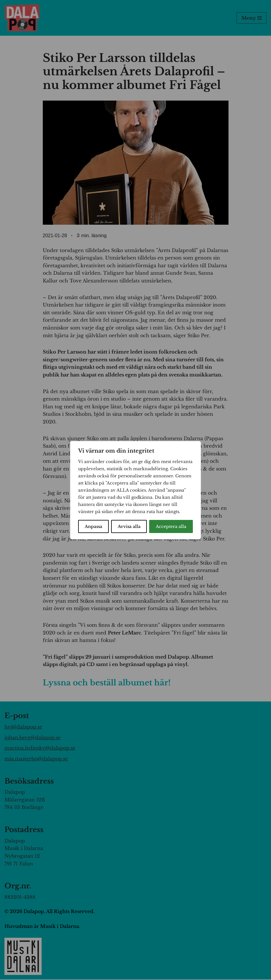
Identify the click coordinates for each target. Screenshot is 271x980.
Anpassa (93, 526)
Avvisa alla (129, 526)
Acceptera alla (171, 526)
